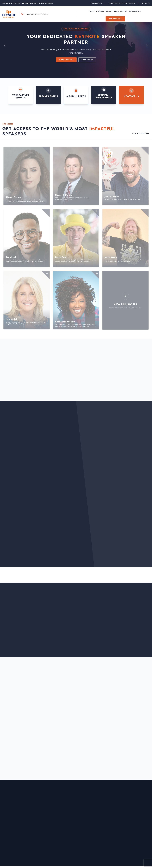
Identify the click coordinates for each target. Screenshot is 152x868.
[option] (76, 45)
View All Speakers (140, 134)
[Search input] (51, 14)
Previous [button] (5, 45)
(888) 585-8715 (96, 3)
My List (146, 3)
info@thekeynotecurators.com (122, 3)
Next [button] (147, 45)
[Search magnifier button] (22, 14)
